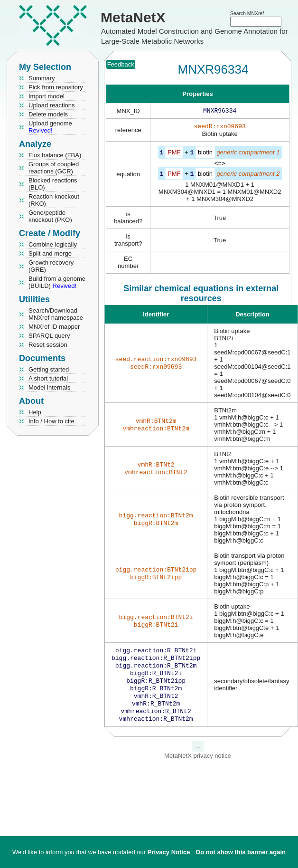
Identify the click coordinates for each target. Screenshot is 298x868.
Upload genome (50, 127)
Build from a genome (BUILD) (57, 282)
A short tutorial (48, 378)
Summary (42, 78)
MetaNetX (133, 17)
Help (35, 412)
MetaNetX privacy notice (198, 766)
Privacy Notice (169, 852)
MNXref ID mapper (54, 327)
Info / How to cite (51, 421)
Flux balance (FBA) (55, 155)
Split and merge (50, 253)
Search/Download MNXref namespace (56, 314)
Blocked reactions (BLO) (53, 184)
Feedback (121, 64)
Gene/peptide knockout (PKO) (50, 216)
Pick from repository (56, 87)
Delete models (48, 114)
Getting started (49, 369)
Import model (47, 96)
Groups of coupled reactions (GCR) (54, 168)
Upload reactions (52, 105)
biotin (205, 154)
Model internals (49, 387)
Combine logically (53, 244)
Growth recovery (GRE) (51, 266)
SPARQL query (49, 336)
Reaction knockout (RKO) (54, 200)
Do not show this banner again (241, 852)
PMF (174, 154)
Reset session (48, 345)
